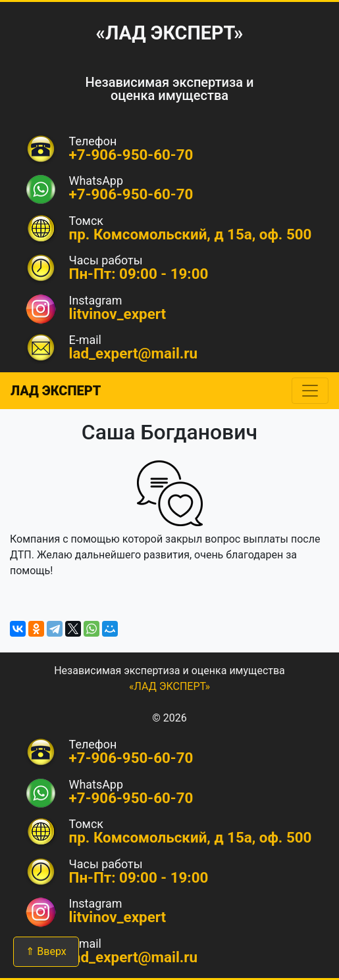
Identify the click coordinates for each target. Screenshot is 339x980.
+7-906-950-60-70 (131, 194)
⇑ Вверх (46, 951)
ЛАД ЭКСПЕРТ (56, 391)
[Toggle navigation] (310, 391)
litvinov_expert (118, 314)
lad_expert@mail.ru (134, 353)
